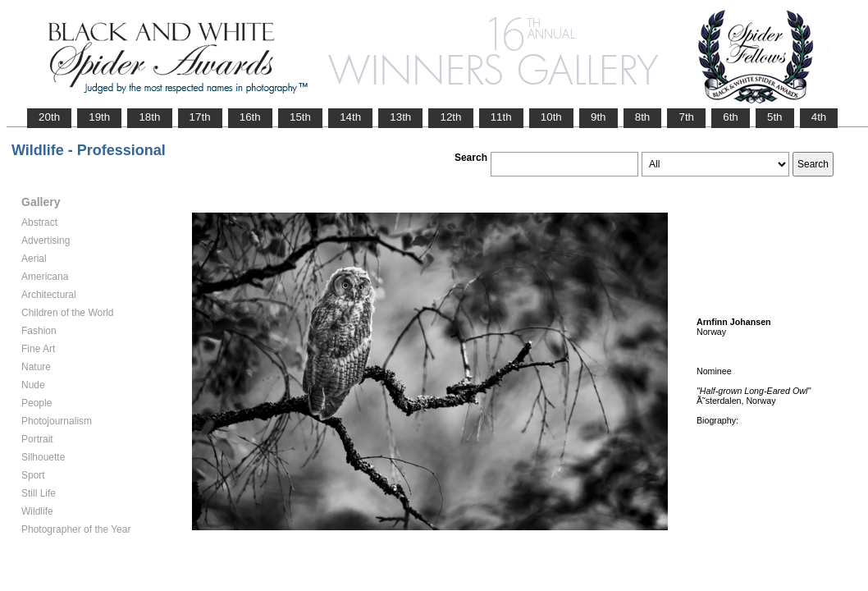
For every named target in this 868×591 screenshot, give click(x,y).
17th (200, 117)
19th (99, 117)
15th (300, 117)
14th (350, 117)
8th (643, 117)
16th (250, 117)
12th (450, 117)
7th (686, 117)
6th (731, 117)
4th (819, 117)
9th (598, 117)
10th (551, 117)
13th (400, 117)
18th (149, 117)
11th (501, 117)
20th (49, 117)
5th (775, 117)
